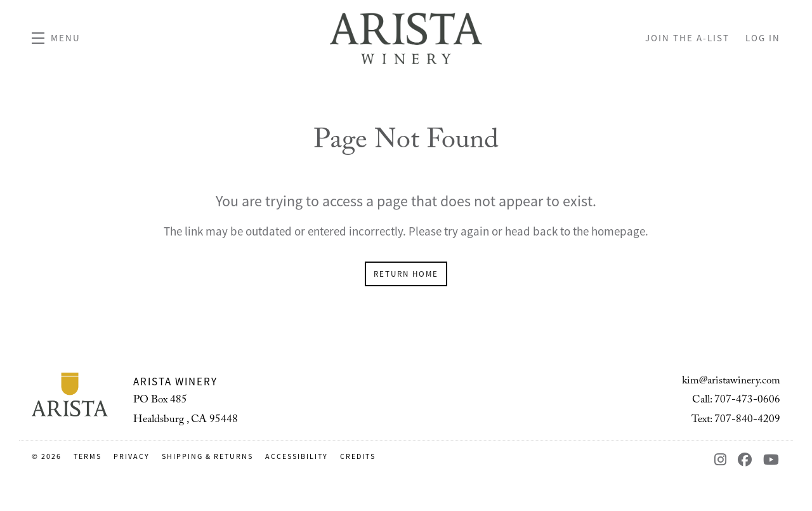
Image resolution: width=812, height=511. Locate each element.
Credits (358, 456)
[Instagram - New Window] (723, 460)
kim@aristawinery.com (731, 382)
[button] (56, 38)
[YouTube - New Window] (772, 460)
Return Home (406, 274)
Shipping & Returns (209, 456)
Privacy (133, 456)
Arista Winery (406, 38)
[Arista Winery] (70, 395)
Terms (89, 456)
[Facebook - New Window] (747, 460)
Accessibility (298, 456)
